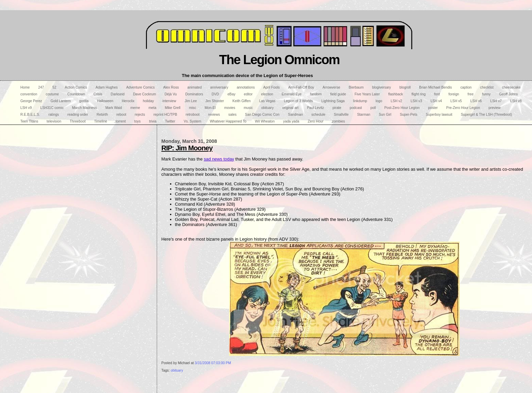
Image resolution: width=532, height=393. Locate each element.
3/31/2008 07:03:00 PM (213, 363)
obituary (177, 370)
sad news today (219, 159)
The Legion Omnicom (279, 60)
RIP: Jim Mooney (187, 148)
